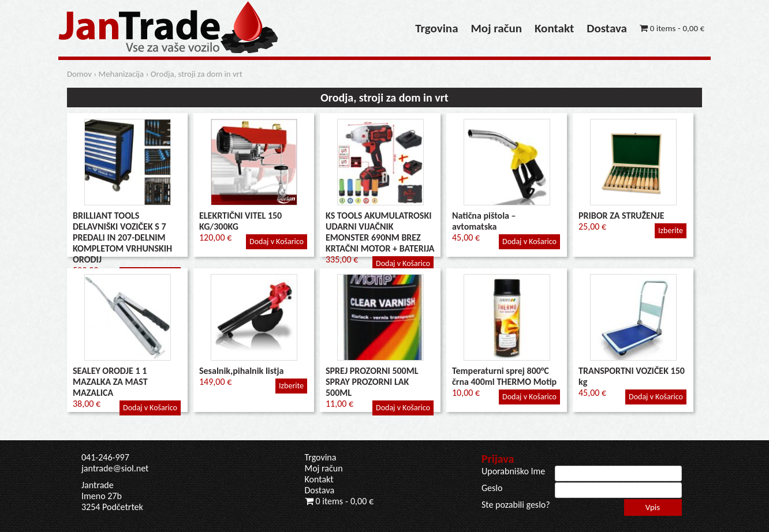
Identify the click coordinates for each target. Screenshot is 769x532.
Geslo (492, 488)
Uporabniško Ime (513, 471)
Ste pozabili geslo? (516, 505)
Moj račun (497, 28)
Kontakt (554, 28)
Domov (79, 74)
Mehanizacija (122, 74)
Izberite (671, 231)
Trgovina (436, 28)
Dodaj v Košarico (277, 241)
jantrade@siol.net (115, 468)
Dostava (607, 28)
